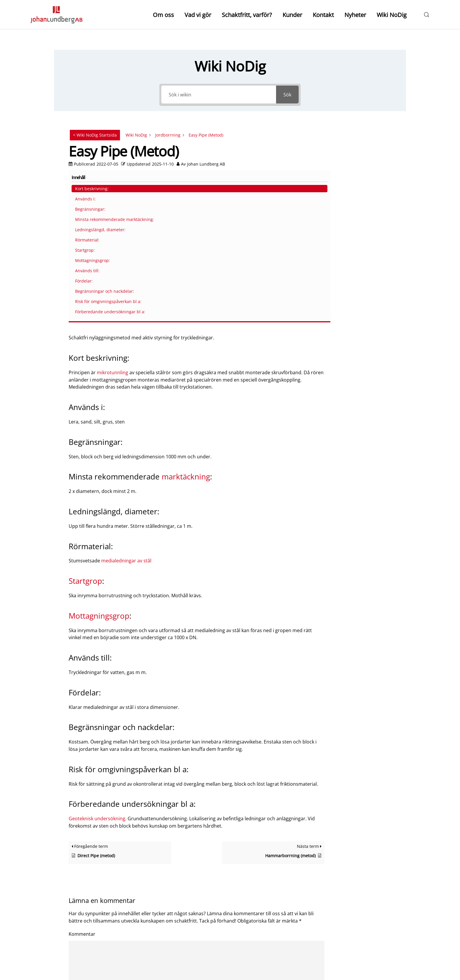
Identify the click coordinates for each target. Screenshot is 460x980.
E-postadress (85, 878)
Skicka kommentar (98, 926)
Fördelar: (350, 250)
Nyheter (355, 15)
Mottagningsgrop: (358, 230)
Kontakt (323, 15)
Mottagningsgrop (99, 452)
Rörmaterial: (353, 209)
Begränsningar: (356, 160)
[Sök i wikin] (219, 95)
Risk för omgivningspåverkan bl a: (364, 283)
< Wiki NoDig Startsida (95, 135)
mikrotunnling (113, 208)
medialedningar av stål (126, 397)
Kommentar (82, 770)
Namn (77, 848)
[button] (427, 15)
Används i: (351, 150)
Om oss (163, 15)
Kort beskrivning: (358, 140)
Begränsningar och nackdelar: (360, 264)
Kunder (292, 15)
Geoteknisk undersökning (97, 654)
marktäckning (186, 312)
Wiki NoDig (392, 15)
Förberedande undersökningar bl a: (361, 303)
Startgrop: (351, 220)
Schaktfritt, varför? (247, 15)
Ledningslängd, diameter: (356, 196)
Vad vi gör (198, 15)
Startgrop (85, 417)
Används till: (353, 240)
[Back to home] (56, 15)
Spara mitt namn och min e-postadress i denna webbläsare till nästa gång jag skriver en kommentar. (182, 909)
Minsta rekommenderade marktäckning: (364, 177)
